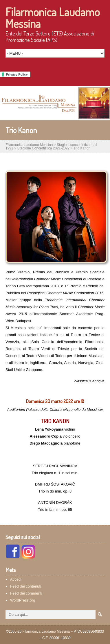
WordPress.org (23, 600)
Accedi (16, 579)
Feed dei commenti (26, 593)
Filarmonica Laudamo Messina (53, 17)
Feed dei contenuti (26, 586)
